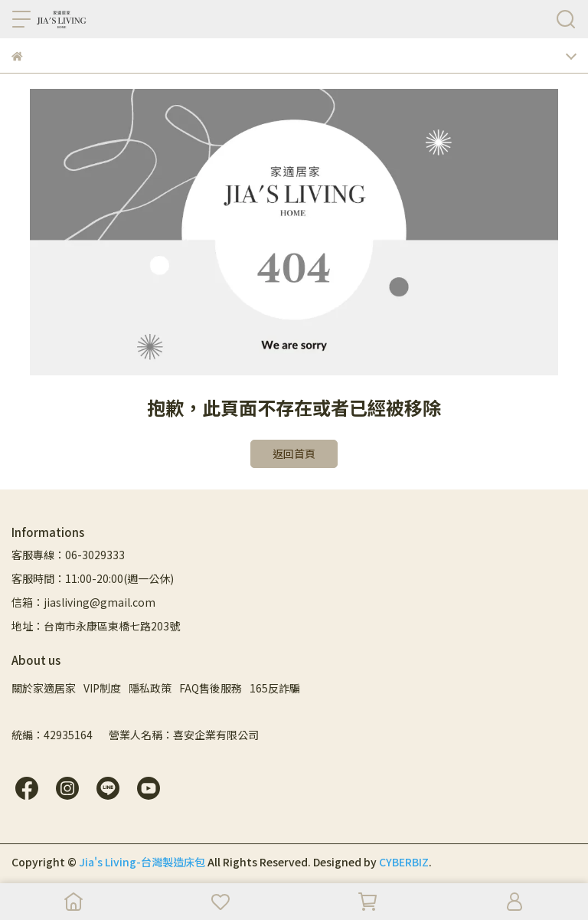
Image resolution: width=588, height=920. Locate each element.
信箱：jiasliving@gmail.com (83, 602)
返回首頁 (294, 453)
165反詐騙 (275, 688)
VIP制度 (102, 688)
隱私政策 (150, 688)
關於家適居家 (44, 688)
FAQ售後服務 (211, 688)
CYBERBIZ (404, 862)
